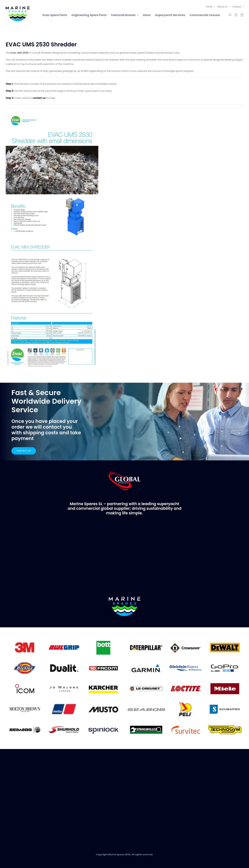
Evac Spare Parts (55, 15)
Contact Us (24, 451)
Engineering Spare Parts (89, 15)
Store (147, 15)
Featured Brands (125, 15)
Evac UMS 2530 (20, 53)
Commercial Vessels (205, 15)
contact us (39, 98)
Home (210, 7)
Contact (238, 7)
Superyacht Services (170, 15)
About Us (223, 7)
